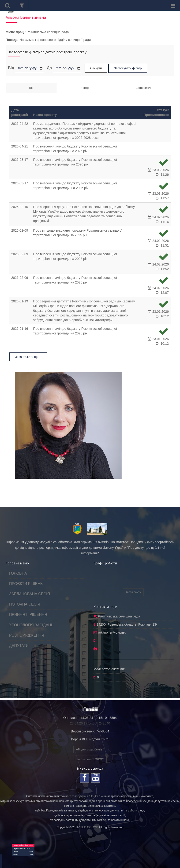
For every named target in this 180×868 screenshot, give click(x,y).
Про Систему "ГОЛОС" (89, 759)
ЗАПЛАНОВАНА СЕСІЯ (30, 594)
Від (11, 68)
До (49, 68)
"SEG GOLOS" (89, 827)
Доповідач (143, 88)
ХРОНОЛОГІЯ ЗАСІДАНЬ (31, 625)
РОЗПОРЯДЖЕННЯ (27, 635)
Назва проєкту (45, 115)
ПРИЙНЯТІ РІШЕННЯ (28, 615)
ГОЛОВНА (18, 573)
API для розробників (89, 750)
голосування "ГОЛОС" (86, 796)
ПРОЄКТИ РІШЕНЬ (26, 584)
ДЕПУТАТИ (19, 646)
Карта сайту (133, 592)
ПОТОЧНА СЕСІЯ (25, 604)
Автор (85, 88)
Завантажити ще (29, 357)
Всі (31, 88)
